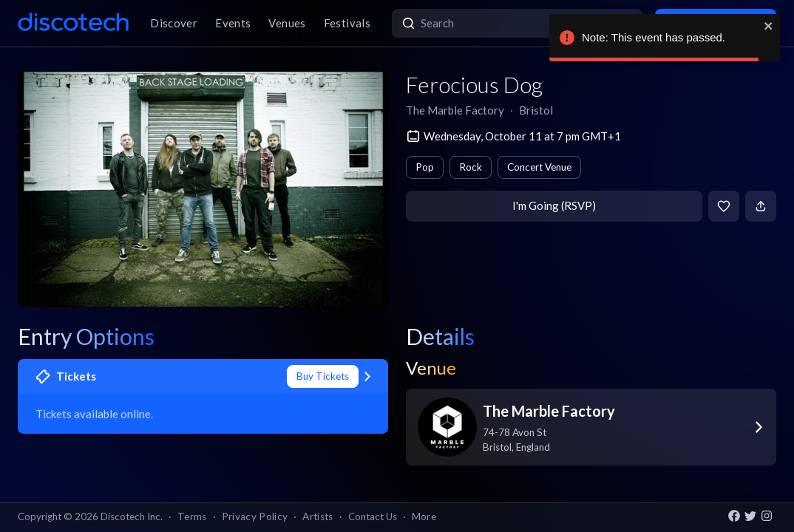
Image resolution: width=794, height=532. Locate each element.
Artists (318, 516)
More (424, 516)
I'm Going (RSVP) (554, 205)
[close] (769, 26)
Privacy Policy (255, 516)
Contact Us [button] (373, 516)
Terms (192, 516)
